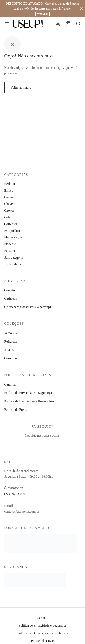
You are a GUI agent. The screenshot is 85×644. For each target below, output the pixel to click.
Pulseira (10, 251)
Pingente (10, 244)
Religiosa (10, 341)
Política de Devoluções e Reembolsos (29, 401)
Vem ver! (42, 14)
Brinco (9, 190)
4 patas (9, 350)
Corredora (11, 358)
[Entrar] (58, 24)
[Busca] (78, 24)
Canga (8, 197)
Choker (9, 210)
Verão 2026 (12, 333)
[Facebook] (35, 444)
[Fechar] (81, 9)
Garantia (10, 384)
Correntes (11, 224)
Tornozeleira (13, 264)
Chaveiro (10, 204)
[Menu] (7, 24)
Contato (9, 290)
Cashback (11, 298)
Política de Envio (16, 410)
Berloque (10, 184)
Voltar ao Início (21, 87)
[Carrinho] (68, 24)
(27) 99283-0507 (15, 494)
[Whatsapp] (50, 444)
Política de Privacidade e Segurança (28, 393)
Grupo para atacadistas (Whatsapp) (27, 307)
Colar (8, 217)
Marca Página (13, 237)
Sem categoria (14, 258)
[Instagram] (42, 444)
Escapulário (12, 231)
